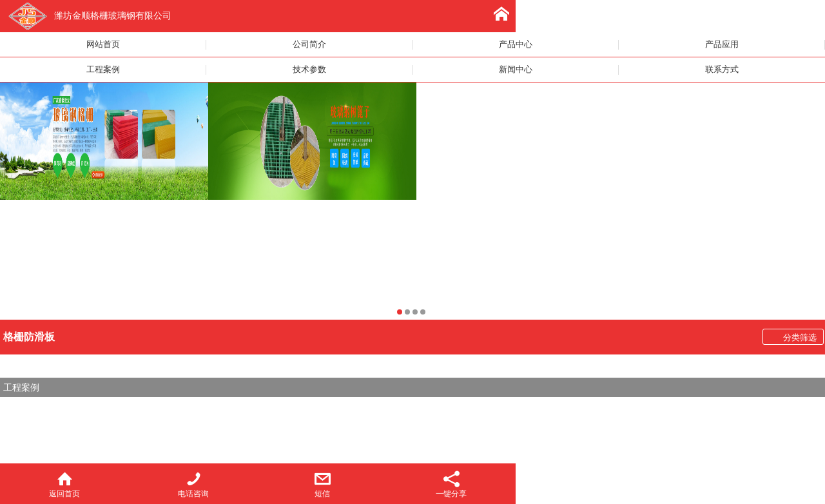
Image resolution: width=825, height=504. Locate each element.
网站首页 (103, 44)
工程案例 (103, 70)
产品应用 (722, 44)
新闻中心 (516, 70)
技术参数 (309, 70)
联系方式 (722, 70)
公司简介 (309, 44)
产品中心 (516, 44)
